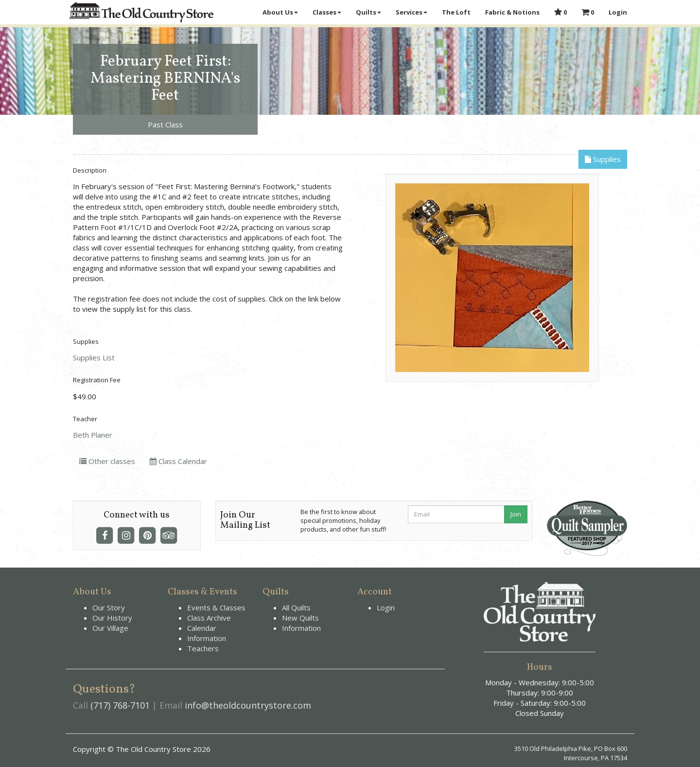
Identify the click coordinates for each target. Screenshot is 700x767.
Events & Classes (216, 607)
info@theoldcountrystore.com (248, 705)
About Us (280, 12)
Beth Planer (93, 435)
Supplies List (94, 357)
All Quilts (296, 607)
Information (207, 638)
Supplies (603, 159)
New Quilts (300, 618)
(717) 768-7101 (120, 705)
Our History (112, 618)
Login (618, 12)
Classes (327, 12)
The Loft (456, 12)
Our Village (110, 628)
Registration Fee (97, 380)
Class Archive (209, 618)
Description (90, 170)
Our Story (109, 607)
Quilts (368, 12)
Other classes (107, 461)
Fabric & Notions (512, 12)
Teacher (85, 419)
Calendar (202, 628)
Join (516, 514)
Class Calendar (178, 461)
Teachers (203, 648)
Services (411, 12)
